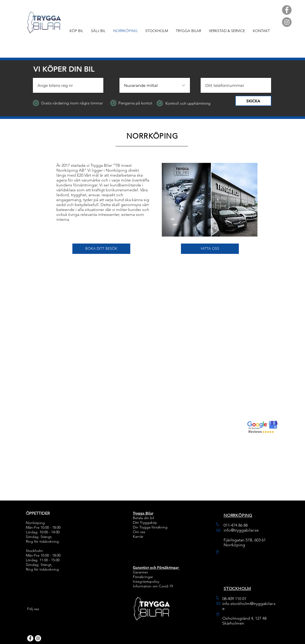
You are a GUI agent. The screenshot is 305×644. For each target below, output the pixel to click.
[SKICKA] (253, 101)
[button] (101, 249)
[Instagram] (287, 22)
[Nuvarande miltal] (155, 85)
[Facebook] (287, 10)
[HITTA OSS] (210, 249)
